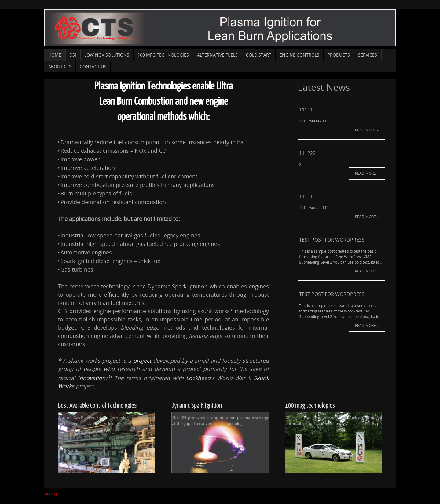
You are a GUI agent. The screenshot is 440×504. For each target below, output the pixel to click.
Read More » (341, 122)
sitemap (51, 494)
